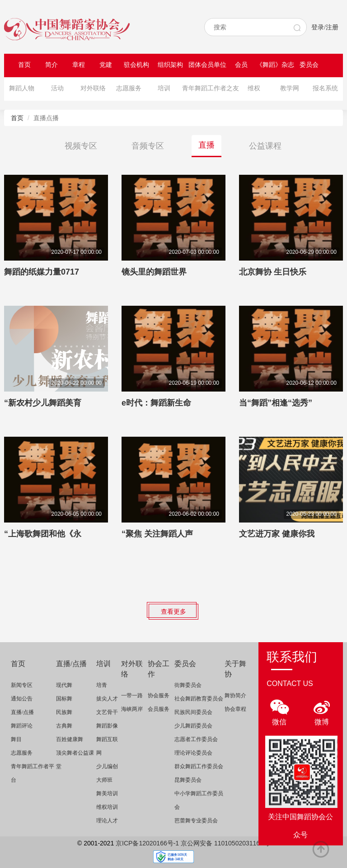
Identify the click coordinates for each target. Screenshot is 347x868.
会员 (241, 65)
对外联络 (93, 88)
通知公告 (22, 699)
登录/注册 (325, 27)
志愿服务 (129, 88)
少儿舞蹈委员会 (193, 726)
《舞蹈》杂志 (275, 65)
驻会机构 (136, 65)
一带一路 (132, 695)
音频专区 (148, 146)
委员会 (309, 65)
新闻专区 (22, 685)
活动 (57, 88)
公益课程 (265, 146)
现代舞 (64, 685)
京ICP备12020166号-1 (147, 843)
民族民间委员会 (193, 712)
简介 (52, 65)
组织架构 (170, 65)
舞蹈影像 (107, 726)
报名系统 (325, 88)
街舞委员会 (188, 685)
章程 (79, 65)
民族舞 (64, 712)
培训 (164, 88)
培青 (102, 685)
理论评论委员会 (193, 753)
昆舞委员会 (188, 780)
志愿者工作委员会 (196, 739)
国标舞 (64, 699)
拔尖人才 (107, 699)
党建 (106, 65)
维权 (254, 88)
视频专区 (81, 146)
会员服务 (159, 709)
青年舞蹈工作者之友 (211, 88)
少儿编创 (107, 766)
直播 (206, 145)
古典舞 (64, 726)
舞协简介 (235, 695)
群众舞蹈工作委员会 (199, 766)
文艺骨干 (107, 712)
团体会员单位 (207, 65)
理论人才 (107, 821)
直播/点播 (22, 712)
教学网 (290, 88)
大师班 (104, 780)
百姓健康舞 (70, 739)
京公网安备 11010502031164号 (225, 843)
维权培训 (107, 807)
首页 (24, 65)
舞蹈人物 (22, 88)
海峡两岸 (132, 709)
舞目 (16, 739)
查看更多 (173, 611)
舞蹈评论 (22, 726)
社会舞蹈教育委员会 (199, 699)
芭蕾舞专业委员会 (196, 821)
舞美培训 (107, 793)
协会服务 (159, 695)
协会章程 (235, 709)
